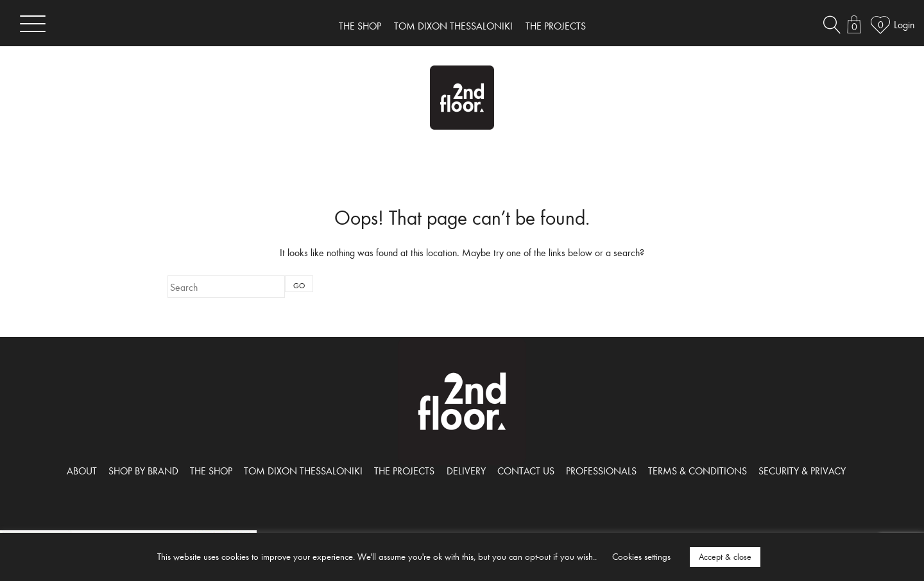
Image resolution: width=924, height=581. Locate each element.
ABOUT (82, 471)
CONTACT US (526, 471)
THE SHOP (360, 26)
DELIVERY (466, 471)
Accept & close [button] (725, 557)
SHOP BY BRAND (143, 471)
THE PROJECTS (556, 26)
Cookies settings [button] (641, 556)
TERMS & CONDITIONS (697, 471)
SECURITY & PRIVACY (802, 471)
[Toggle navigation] (33, 23)
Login (904, 24)
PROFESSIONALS (601, 471)
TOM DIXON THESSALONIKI (453, 26)
